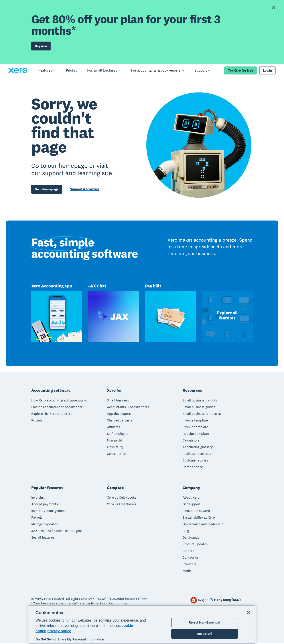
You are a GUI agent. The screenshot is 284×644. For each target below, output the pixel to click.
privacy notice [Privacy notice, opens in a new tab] (59, 631)
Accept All (204, 634)
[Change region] (225, 601)
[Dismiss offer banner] (273, 8)
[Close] (248, 612)
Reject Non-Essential (205, 622)
